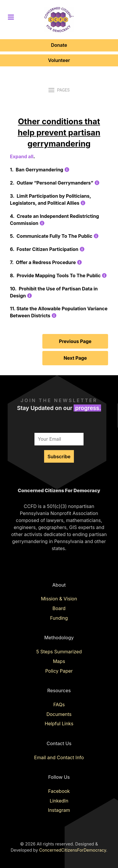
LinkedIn (59, 801)
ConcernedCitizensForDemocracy (73, 850)
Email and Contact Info (59, 757)
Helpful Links (59, 724)
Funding (59, 618)
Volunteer (59, 60)
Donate (59, 45)
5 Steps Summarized (59, 652)
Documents (59, 714)
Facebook (59, 791)
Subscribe (59, 457)
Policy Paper (59, 671)
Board (59, 608)
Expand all (22, 156)
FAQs (59, 705)
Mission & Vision (59, 599)
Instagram (59, 810)
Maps (59, 661)
